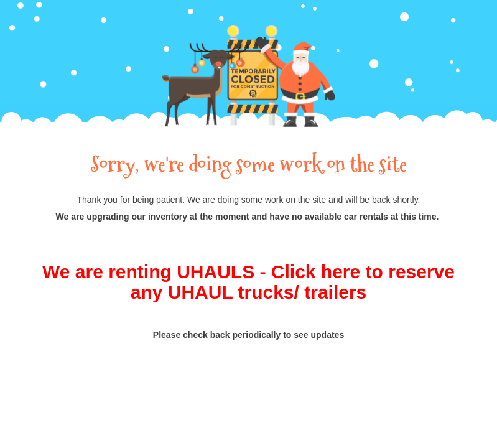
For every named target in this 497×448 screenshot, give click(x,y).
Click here (316, 272)
